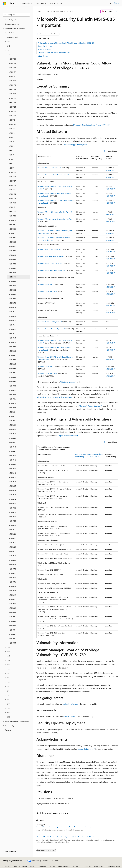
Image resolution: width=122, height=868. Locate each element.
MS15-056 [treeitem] (12, 403)
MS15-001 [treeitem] (12, 643)
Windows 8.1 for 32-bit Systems (49, 263)
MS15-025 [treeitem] (12, 538)
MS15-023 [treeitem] (12, 547)
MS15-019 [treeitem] (12, 564)
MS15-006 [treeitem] (12, 621)
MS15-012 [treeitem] (12, 595)
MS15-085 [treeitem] (12, 277)
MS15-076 (109, 214)
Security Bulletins (59, 11)
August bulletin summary (68, 435)
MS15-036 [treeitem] (12, 490)
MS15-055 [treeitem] (12, 408)
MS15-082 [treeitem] (12, 290)
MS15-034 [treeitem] (12, 499)
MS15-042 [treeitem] (12, 464)
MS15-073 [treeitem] (12, 329)
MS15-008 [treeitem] (12, 612)
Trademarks (98, 866)
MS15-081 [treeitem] (12, 294)
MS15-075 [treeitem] (12, 320)
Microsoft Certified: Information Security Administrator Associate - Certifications (67, 837)
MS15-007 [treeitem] (12, 617)
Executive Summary (46, 46)
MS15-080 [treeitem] (12, 299)
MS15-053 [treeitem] (12, 416)
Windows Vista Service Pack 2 (48, 168)
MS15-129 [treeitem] (12, 85)
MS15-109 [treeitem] (12, 172)
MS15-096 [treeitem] (12, 229)
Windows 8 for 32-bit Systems (49, 249)
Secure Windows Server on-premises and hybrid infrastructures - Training (64, 827)
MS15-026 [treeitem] (12, 534)
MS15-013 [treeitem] (12, 591)
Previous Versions (21, 866)
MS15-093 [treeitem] (12, 242)
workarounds (69, 716)
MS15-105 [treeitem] (12, 190)
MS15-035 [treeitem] (12, 495)
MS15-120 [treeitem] (12, 124)
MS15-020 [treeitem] (12, 560)
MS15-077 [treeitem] (12, 312)
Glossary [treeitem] (8, 730)
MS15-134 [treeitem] (12, 63)
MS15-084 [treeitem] (12, 281)
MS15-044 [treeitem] (12, 456)
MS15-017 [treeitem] (12, 573)
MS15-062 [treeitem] (12, 377)
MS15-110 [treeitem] (12, 168)
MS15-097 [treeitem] (12, 225)
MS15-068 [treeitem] (12, 351)
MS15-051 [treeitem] (12, 425)
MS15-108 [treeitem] (12, 177)
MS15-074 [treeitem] (12, 325)
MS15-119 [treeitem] (12, 129)
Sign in (117, 3)
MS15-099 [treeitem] (12, 216)
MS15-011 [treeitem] (12, 599)
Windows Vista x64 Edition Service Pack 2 (53, 175)
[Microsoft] (4, 3)
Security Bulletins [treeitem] (13, 37)
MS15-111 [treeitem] (12, 164)
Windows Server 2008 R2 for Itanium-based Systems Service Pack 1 (54, 239)
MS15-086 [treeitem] (12, 273)
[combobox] (16, 15)
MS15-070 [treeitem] (12, 342)
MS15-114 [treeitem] (12, 150)
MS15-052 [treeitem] (12, 421)
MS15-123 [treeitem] (12, 111)
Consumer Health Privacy (67, 866)
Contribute (42, 866)
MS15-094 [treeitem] (12, 238)
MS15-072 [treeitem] (12, 334)
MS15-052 (109, 252)
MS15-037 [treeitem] (12, 486)
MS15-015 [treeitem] (12, 582)
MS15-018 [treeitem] (12, 569)
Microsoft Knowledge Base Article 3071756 (91, 125)
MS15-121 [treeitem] (12, 120)
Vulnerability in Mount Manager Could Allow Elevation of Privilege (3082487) (66, 43)
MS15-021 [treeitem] (12, 556)
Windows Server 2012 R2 (47, 292)
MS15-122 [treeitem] (12, 116)
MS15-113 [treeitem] (12, 155)
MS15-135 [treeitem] (12, 59)
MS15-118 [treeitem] (12, 133)
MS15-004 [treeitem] (12, 630)
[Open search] (111, 3)
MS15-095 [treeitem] (12, 233)
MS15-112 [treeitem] (12, 159)
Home (47, 11)
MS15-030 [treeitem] (12, 517)
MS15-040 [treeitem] (12, 473)
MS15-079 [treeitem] (12, 303)
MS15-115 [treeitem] (12, 146)
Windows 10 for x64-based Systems (50, 329)
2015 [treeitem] (10, 55)
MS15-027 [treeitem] (12, 530)
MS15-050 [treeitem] (12, 429)
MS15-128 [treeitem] (12, 89)
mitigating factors (70, 704)
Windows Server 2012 (45, 284)
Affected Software (45, 49)
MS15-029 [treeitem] (12, 521)
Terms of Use (86, 866)
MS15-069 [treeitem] (12, 347)
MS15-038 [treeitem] (12, 482)
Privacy (51, 866)
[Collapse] (29, 10)
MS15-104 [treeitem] (12, 194)
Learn (39, 11)
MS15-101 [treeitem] (12, 207)
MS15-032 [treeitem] (12, 508)
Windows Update (67, 382)
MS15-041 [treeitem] (12, 469)
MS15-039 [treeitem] (12, 477)
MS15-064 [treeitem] (12, 368)
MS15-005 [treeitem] (12, 625)
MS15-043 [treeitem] (12, 460)
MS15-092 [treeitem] (12, 246)
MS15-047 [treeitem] (12, 442)
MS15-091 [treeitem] (12, 251)
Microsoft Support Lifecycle (74, 145)
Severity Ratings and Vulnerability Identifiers (54, 52)
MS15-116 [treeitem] (12, 142)
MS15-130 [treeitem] (12, 81)
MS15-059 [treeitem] (12, 390)
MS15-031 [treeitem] (12, 512)
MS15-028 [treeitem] (12, 525)
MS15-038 (109, 170)
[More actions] (116, 11)
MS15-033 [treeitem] (12, 503)
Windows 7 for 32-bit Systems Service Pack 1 (54, 212)
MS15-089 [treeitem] (12, 259)
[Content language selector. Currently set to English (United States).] (13, 861)
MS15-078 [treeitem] (12, 307)
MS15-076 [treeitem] (12, 316)
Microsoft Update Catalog (90, 406)
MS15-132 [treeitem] (12, 72)
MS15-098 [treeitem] (12, 220)
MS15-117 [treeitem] (12, 137)
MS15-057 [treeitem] (12, 399)
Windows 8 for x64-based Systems (50, 256)
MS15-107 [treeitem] (12, 181)
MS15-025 (109, 266)
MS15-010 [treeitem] (12, 604)
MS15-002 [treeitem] (12, 639)
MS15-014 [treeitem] (12, 586)
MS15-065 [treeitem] (12, 364)
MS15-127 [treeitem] (12, 94)
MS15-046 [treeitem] (12, 447)
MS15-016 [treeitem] (12, 578)
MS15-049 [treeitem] (12, 434)
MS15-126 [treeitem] (12, 98)
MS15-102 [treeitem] (12, 203)
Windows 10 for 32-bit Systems (49, 322)
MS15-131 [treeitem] (12, 76)
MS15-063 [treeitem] (12, 373)
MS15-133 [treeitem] (12, 68)
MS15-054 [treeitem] (12, 412)
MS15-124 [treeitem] (12, 107)
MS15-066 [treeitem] (12, 360)
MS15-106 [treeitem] (12, 185)
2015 (71, 11)
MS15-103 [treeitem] (12, 198)
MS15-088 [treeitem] (12, 264)
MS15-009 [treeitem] (12, 608)
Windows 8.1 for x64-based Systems (51, 270)
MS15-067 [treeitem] (12, 355)
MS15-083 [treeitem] (12, 286)
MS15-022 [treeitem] (12, 551)
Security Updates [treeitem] (11, 20)
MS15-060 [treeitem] (12, 386)
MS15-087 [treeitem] (12, 268)
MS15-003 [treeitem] (12, 634)
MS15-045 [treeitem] (12, 451)
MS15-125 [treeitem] (12, 103)
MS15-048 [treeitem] (12, 438)
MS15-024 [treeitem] (12, 543)
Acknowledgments (85, 749)
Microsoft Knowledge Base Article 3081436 (54, 397)
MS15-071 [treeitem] (12, 338)
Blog (32, 866)
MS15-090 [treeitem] (12, 255)
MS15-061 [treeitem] (12, 381)
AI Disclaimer (7, 866)
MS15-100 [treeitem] (12, 212)
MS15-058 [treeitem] (12, 395)
